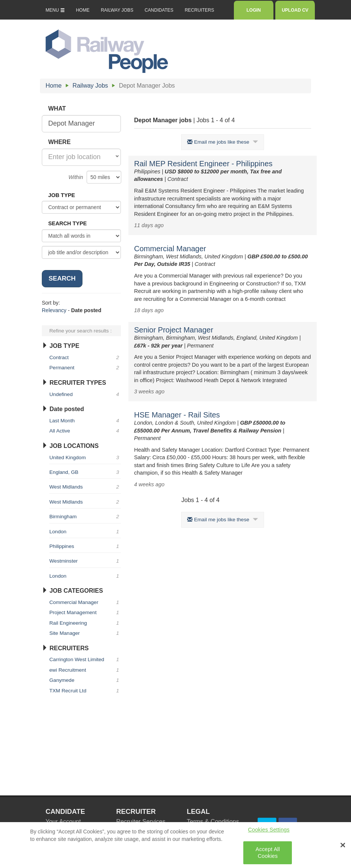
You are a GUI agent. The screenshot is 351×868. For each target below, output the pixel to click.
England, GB (85, 472)
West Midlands (85, 487)
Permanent (85, 368)
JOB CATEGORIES (72, 591)
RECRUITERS (199, 10)
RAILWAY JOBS (117, 10)
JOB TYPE (62, 195)
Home (54, 86)
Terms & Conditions (213, 822)
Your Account (63, 822)
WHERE (60, 142)
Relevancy (54, 310)
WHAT (57, 108)
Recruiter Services (141, 822)
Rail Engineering (85, 623)
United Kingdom (85, 458)
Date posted (63, 409)
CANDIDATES (159, 10)
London (85, 532)
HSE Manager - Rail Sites (177, 415)
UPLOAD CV (295, 10)
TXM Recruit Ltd (85, 691)
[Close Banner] (343, 848)
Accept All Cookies (268, 856)
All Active (85, 431)
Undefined (85, 394)
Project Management (85, 612)
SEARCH (62, 278)
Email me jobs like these (222, 142)
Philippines (85, 546)
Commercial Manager (170, 249)
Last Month (85, 421)
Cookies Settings (269, 833)
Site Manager (85, 633)
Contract (85, 357)
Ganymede (85, 680)
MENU (55, 10)
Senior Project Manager (174, 330)
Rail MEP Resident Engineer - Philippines (203, 164)
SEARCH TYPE (67, 223)
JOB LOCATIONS (70, 446)
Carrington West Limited (85, 659)
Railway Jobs (90, 86)
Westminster (85, 561)
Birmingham (85, 517)
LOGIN (254, 10)
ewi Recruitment (85, 670)
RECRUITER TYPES (74, 383)
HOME (83, 10)
